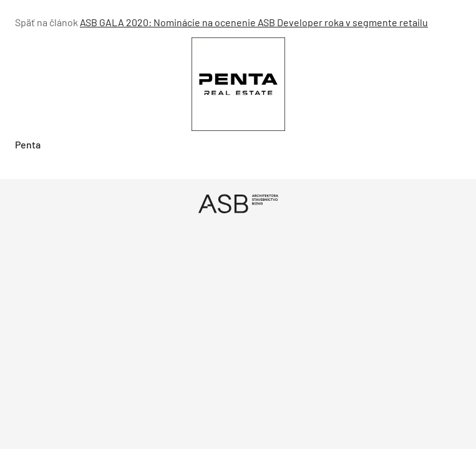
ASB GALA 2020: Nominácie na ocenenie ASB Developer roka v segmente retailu (254, 22)
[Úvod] (238, 204)
